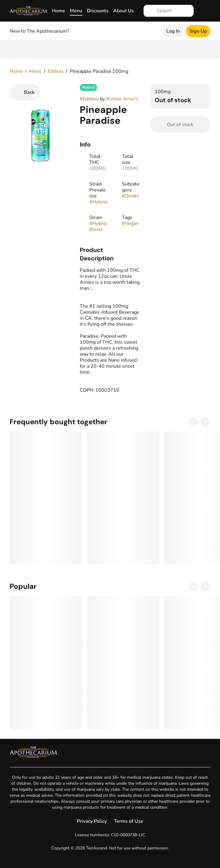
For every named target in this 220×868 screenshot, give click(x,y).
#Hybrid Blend (98, 227)
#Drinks (131, 196)
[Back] (25, 92)
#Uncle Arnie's (122, 99)
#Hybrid (98, 202)
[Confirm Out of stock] (180, 125)
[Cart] (204, 11)
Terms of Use (129, 821)
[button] (110, 254)
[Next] (206, 422)
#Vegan (130, 224)
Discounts (98, 11)
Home (58, 11)
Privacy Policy (92, 821)
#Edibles (89, 99)
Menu (76, 11)
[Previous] (194, 422)
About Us (124, 11)
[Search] (173, 11)
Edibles (56, 71)
